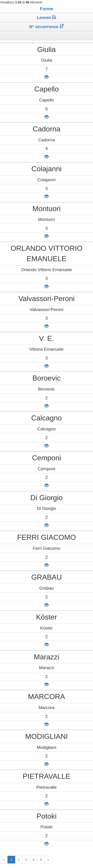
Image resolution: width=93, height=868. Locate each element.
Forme (46, 9)
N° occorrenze (46, 27)
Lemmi (47, 18)
